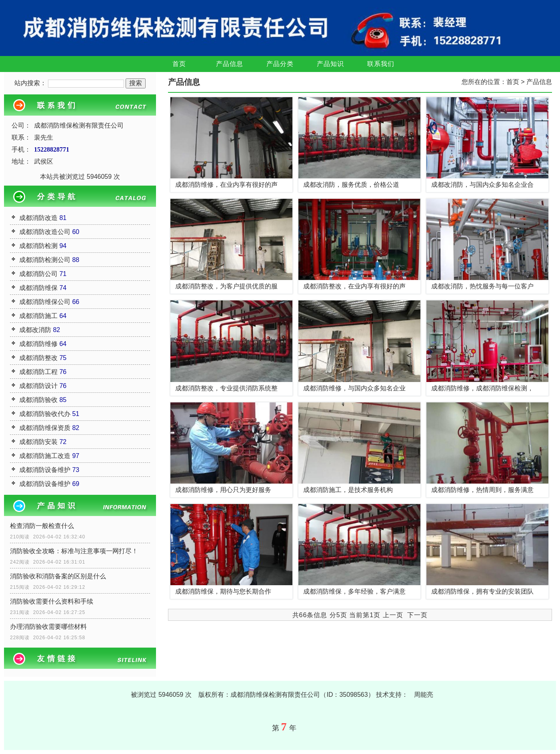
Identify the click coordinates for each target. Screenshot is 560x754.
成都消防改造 (38, 218)
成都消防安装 (38, 442)
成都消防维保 (38, 288)
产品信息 (230, 64)
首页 (179, 64)
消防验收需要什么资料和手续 (52, 601)
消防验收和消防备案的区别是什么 (58, 576)
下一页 (417, 615)
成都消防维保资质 (45, 428)
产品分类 (280, 64)
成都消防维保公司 (45, 302)
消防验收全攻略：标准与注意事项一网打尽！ (74, 551)
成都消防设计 (38, 386)
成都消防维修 (38, 344)
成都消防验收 (38, 400)
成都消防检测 (38, 246)
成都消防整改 (38, 358)
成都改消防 (35, 330)
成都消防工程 (38, 372)
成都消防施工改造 (45, 456)
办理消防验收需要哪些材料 (48, 627)
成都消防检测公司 (45, 260)
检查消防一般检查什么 (42, 526)
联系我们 (381, 64)
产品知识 (330, 64)
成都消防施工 (38, 316)
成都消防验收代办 (45, 414)
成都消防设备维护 (45, 470)
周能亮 (424, 695)
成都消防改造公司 (45, 232)
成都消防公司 (38, 274)
